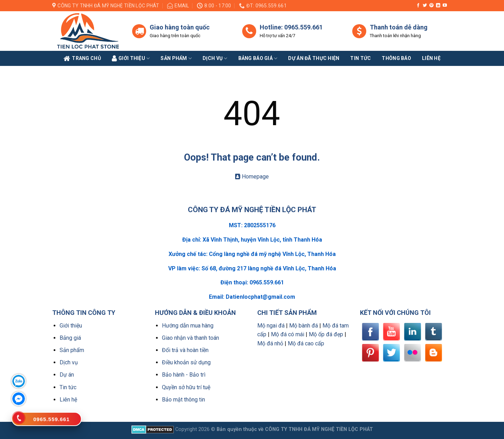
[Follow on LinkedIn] (438, 6)
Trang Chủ (82, 59)
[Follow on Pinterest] (431, 6)
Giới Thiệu (131, 59)
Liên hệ (68, 400)
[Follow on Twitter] (425, 6)
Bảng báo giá (258, 58)
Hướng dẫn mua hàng (188, 326)
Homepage (252, 177)
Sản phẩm (176, 58)
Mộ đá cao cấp (306, 343)
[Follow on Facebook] (418, 6)
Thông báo (396, 58)
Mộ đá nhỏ (270, 343)
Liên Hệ (431, 58)
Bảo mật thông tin (183, 400)
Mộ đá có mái (288, 334)
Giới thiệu (71, 326)
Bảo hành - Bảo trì (184, 375)
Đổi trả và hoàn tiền (185, 350)
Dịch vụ (215, 58)
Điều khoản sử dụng (186, 362)
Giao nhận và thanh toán (190, 338)
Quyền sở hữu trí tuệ (186, 387)
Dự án (67, 375)
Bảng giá (70, 338)
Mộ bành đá (304, 326)
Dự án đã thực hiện (314, 58)
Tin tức (360, 58)
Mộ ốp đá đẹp (326, 334)
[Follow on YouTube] (445, 6)
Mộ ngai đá (271, 326)
